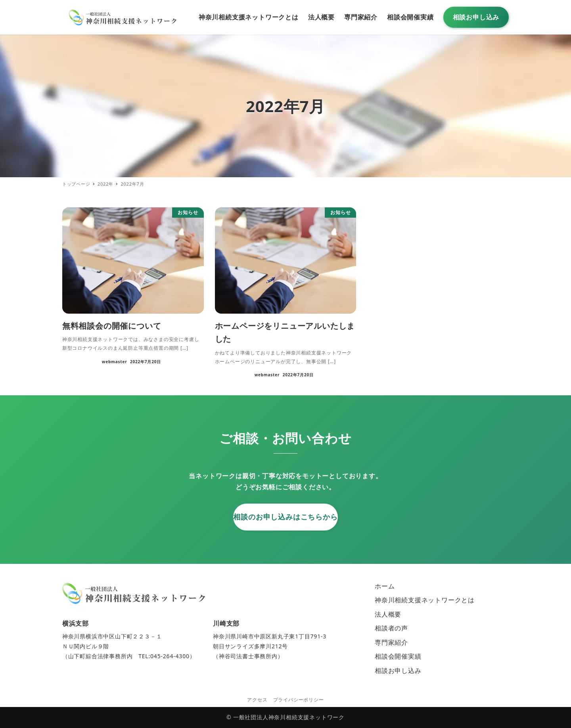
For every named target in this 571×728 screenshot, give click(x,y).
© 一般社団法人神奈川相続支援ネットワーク (285, 717)
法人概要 (388, 614)
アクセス (257, 700)
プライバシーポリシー (299, 700)
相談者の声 (391, 628)
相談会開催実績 (398, 656)
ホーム (385, 586)
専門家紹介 (391, 642)
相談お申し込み (398, 671)
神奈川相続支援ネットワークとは (425, 600)
